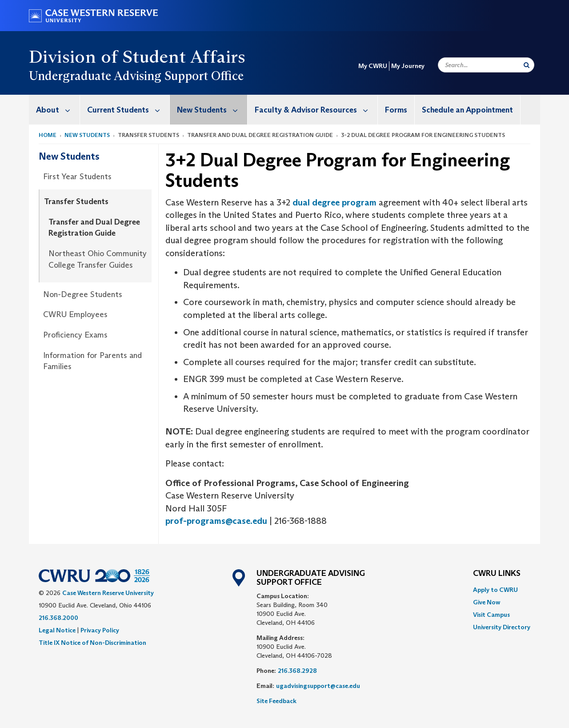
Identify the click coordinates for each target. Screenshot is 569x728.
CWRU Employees (75, 314)
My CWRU (373, 66)
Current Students (128, 110)
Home (48, 135)
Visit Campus (491, 615)
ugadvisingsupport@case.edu (318, 686)
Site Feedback (276, 701)
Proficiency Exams (75, 335)
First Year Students (77, 177)
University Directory (502, 627)
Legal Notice (57, 630)
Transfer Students (76, 201)
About (58, 110)
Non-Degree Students (83, 294)
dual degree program (335, 202)
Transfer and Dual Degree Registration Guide (94, 228)
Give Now (487, 602)
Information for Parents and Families (92, 361)
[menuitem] (54, 110)
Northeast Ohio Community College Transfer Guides (98, 259)
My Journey (408, 66)
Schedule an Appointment (467, 110)
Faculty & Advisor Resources (316, 110)
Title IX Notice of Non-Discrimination (92, 643)
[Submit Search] (527, 65)
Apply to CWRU (495, 590)
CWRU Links (497, 574)
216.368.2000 (58, 618)
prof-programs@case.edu (216, 521)
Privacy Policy (100, 630)
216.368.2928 (297, 671)
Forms (396, 110)
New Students (212, 110)
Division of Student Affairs (137, 56)
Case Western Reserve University (108, 593)
